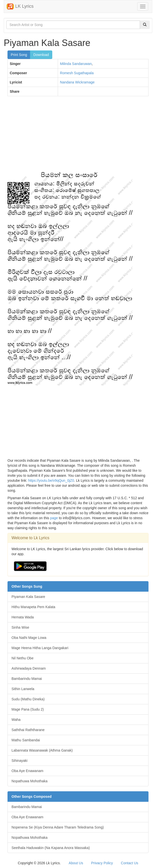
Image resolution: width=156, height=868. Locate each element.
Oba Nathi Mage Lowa (29, 638)
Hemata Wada (23, 617)
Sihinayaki (19, 761)
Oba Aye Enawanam (27, 771)
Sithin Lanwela (23, 689)
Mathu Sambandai (26, 740)
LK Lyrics (20, 6)
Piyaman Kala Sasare (28, 597)
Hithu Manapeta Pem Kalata (33, 607)
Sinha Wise (20, 627)
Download (41, 55)
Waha (16, 720)
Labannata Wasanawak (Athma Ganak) (42, 750)
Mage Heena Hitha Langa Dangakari (40, 648)
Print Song (19, 55)
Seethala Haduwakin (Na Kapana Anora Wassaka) (51, 848)
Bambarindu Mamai (27, 679)
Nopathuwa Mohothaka (29, 781)
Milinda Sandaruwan (76, 64)
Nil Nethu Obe (22, 658)
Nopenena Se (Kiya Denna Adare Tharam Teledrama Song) (58, 827)
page (54, 518)
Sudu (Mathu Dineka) (28, 699)
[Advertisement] (78, 136)
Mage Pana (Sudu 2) (28, 709)
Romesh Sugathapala (77, 73)
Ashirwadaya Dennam (29, 668)
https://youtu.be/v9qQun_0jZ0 (51, 480)
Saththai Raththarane (28, 730)
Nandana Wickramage (77, 82)
